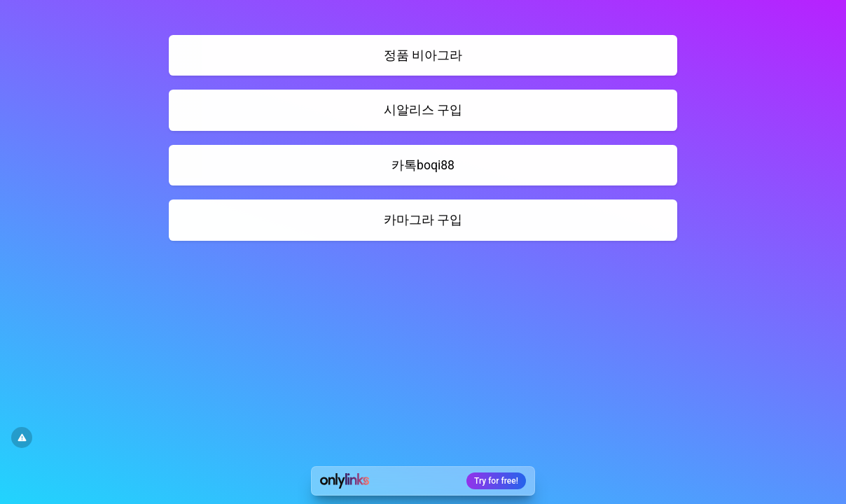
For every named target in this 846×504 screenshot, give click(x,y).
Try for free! (496, 481)
